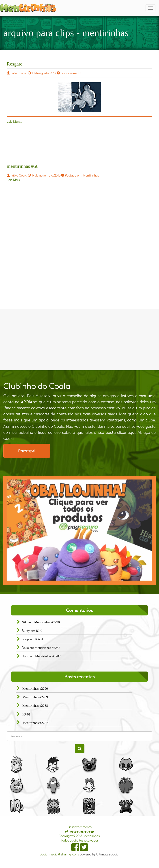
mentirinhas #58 (23, 166)
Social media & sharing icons (60, 854)
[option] (79, 530)
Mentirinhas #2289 (35, 697)
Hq (80, 73)
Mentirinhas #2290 (47, 622)
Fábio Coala (19, 73)
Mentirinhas (91, 175)
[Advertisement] (79, 339)
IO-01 (40, 631)
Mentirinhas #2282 (48, 656)
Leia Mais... (14, 121)
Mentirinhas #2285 (47, 648)
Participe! (27, 451)
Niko (25, 622)
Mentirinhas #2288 (35, 706)
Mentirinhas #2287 (35, 723)
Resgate (15, 64)
